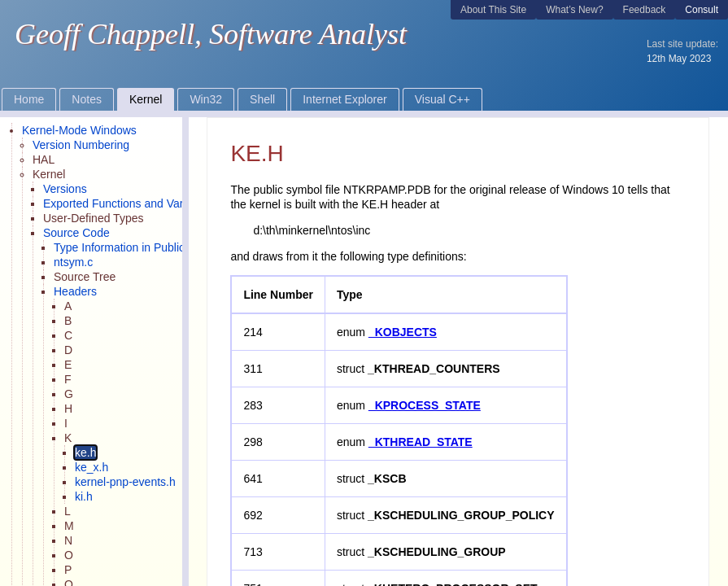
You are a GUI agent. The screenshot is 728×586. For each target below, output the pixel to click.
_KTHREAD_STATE (421, 442)
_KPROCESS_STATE (425, 405)
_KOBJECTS (403, 332)
